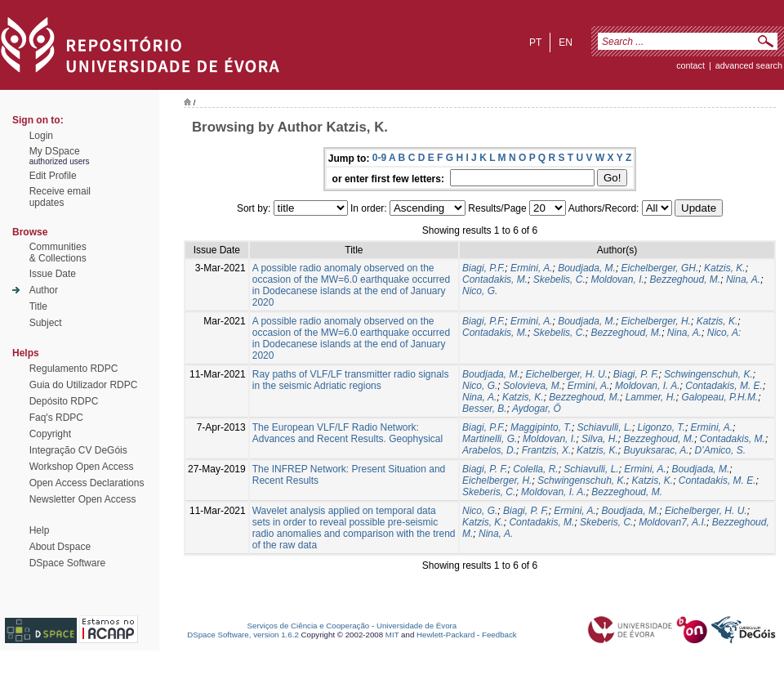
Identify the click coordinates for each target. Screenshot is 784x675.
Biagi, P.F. (483, 268)
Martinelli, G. (490, 439)
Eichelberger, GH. (660, 268)
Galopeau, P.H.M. (719, 397)
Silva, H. (600, 439)
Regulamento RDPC (74, 369)
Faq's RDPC (56, 418)
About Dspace (60, 547)
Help (40, 530)
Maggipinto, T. (541, 427)
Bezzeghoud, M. (685, 279)
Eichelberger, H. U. (566, 374)
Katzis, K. (725, 268)
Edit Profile (53, 176)
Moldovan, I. (617, 279)
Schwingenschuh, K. (708, 374)
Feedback (499, 635)
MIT (392, 635)
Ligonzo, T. (661, 427)
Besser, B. (485, 409)
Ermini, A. (532, 268)
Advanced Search (749, 65)
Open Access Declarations (87, 483)
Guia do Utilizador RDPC (84, 385)
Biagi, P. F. (636, 374)
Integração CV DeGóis (78, 450)
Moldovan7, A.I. (673, 522)
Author (44, 290)
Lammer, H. (651, 397)
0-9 (379, 158)
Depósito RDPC (64, 401)
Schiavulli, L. (605, 427)
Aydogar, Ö (537, 409)
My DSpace (55, 151)
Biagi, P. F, (526, 511)
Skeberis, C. (489, 492)
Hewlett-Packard (445, 635)
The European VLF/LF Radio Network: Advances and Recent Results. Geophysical (347, 433)
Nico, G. (480, 291)
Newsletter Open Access (83, 499)
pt (535, 42)
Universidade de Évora (416, 626)
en (566, 42)
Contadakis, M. (495, 279)
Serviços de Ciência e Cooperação (309, 626)
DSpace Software (67, 563)
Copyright (50, 434)
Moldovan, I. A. (648, 386)
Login (41, 136)
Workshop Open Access (82, 467)
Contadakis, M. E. (724, 386)
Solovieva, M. (532, 386)
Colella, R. (535, 469)
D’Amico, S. (720, 450)
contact (690, 65)
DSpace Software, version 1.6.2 (243, 635)
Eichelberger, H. (656, 321)
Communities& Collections (58, 253)
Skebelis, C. (559, 279)
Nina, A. (743, 279)
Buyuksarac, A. (656, 450)
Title (38, 306)
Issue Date (53, 274)
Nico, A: (724, 333)
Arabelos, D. (489, 450)
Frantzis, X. (547, 450)
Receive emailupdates (60, 197)
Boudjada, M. (587, 268)
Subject (46, 323)
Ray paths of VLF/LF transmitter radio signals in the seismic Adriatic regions (351, 380)
